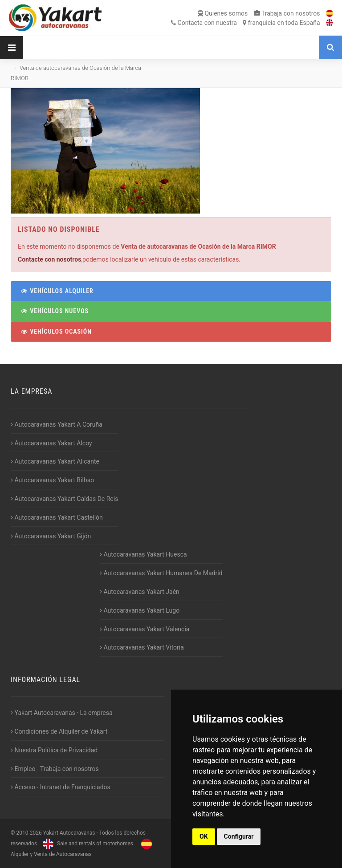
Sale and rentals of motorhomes (87, 844)
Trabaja (287, 13)
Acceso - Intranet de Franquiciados (61, 787)
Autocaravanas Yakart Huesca (143, 554)
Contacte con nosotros (49, 259)
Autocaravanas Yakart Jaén (140, 592)
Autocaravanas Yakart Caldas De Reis (64, 499)
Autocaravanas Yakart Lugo (140, 610)
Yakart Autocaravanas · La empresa (62, 713)
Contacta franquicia (245, 23)
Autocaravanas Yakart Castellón (57, 517)
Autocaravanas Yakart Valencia (145, 629)
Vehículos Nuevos (54, 311)
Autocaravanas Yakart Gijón (51, 536)
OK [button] (204, 836)
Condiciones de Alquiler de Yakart (59, 731)
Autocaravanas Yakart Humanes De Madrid (161, 573)
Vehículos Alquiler (57, 291)
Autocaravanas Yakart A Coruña (57, 424)
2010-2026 (29, 833)
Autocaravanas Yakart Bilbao (52, 480)
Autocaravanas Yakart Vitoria (142, 647)
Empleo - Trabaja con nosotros (55, 769)
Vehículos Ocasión (56, 331)
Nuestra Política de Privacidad (54, 750)
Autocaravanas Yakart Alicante (55, 461)
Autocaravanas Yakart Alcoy (51, 443)
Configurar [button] (239, 836)
